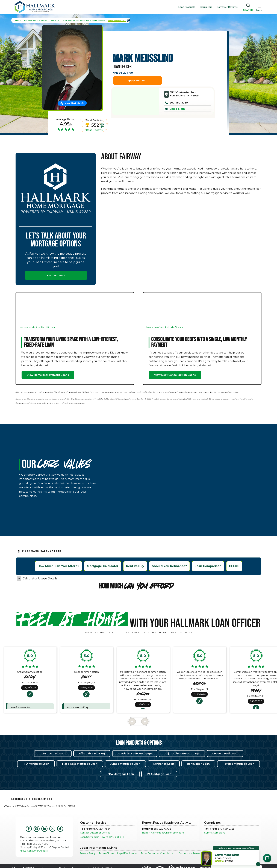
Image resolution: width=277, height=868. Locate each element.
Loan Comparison (208, 566)
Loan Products (187, 7)
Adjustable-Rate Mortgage (182, 754)
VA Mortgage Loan (159, 774)
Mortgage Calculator (103, 566)
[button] (231, 856)
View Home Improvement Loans (48, 375)
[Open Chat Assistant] (267, 858)
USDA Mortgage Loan (120, 774)
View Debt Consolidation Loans (175, 375)
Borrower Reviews (227, 7)
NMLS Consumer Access (34, 851)
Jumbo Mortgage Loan (125, 764)
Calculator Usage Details (40, 578)
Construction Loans (53, 754)
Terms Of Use (106, 853)
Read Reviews (94, 130)
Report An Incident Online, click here (163, 833)
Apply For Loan (137, 81)
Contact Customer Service (95, 833)
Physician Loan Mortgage (135, 754)
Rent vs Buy (135, 566)
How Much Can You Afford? (58, 566)
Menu (259, 10)
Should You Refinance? (169, 566)
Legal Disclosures (127, 853)
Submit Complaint (215, 833)
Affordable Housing (92, 754)
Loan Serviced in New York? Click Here (102, 837)
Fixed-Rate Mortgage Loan (80, 764)
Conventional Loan (225, 754)
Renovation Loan (198, 764)
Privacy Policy (88, 853)
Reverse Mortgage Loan (238, 764)
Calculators (206, 7)
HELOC (234, 566)
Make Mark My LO (74, 103)
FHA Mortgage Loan (36, 764)
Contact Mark (56, 275)
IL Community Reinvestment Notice (197, 853)
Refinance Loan (164, 764)
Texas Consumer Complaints (157, 853)
